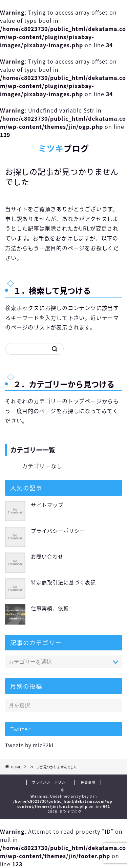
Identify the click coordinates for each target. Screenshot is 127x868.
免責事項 (88, 782)
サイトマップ (47, 505)
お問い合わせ (47, 556)
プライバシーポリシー (58, 531)
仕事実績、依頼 (50, 608)
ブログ (64, 149)
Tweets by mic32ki (29, 745)
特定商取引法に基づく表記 (63, 582)
